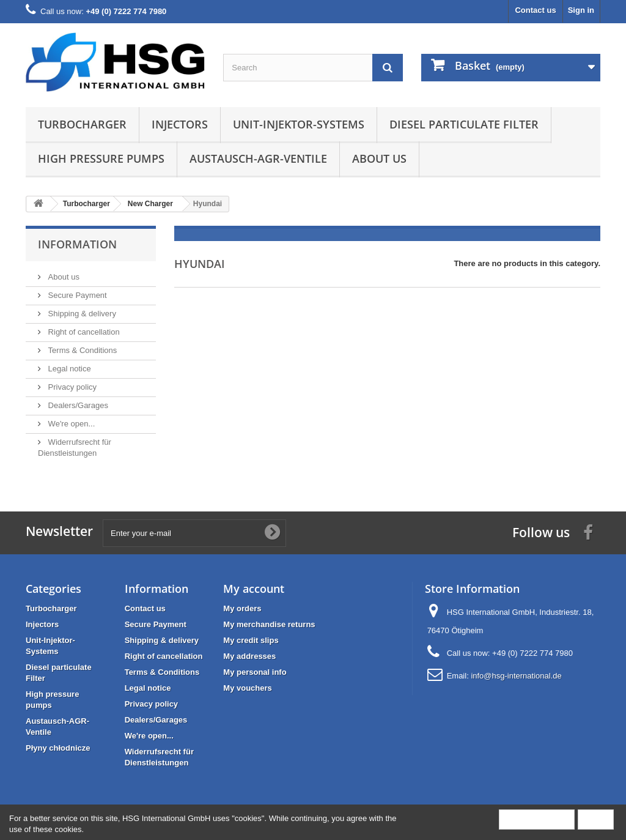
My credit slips (251, 640)
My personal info (255, 672)
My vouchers (247, 688)
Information (77, 244)
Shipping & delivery (81, 314)
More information (537, 819)
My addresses (249, 656)
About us (379, 158)
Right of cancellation (83, 332)
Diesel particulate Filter (464, 124)
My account (254, 589)
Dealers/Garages (77, 405)
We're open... (70, 424)
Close (596, 819)
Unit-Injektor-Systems (299, 124)
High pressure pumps (101, 158)
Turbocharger (82, 124)
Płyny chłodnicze (58, 748)
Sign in (581, 10)
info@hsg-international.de (516, 676)
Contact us (535, 10)
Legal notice (68, 369)
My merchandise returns (269, 624)
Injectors (180, 124)
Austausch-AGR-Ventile (258, 158)
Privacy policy (71, 387)
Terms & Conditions (81, 350)
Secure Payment (76, 295)
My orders (242, 608)
